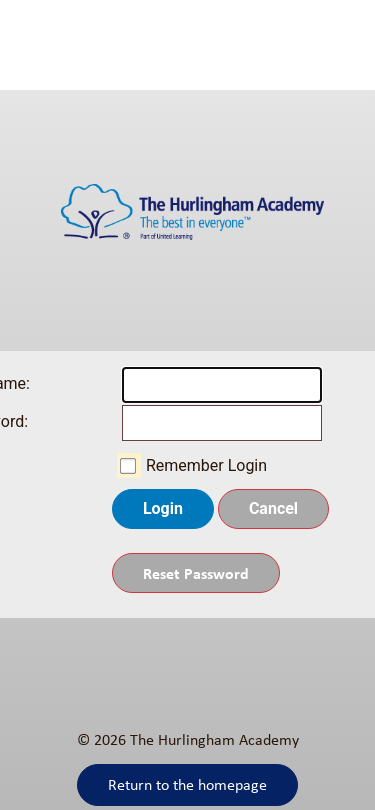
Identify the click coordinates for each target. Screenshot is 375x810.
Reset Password (196, 573)
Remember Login (206, 465)
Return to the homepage (187, 784)
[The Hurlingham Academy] (187, 220)
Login (163, 508)
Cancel (273, 508)
